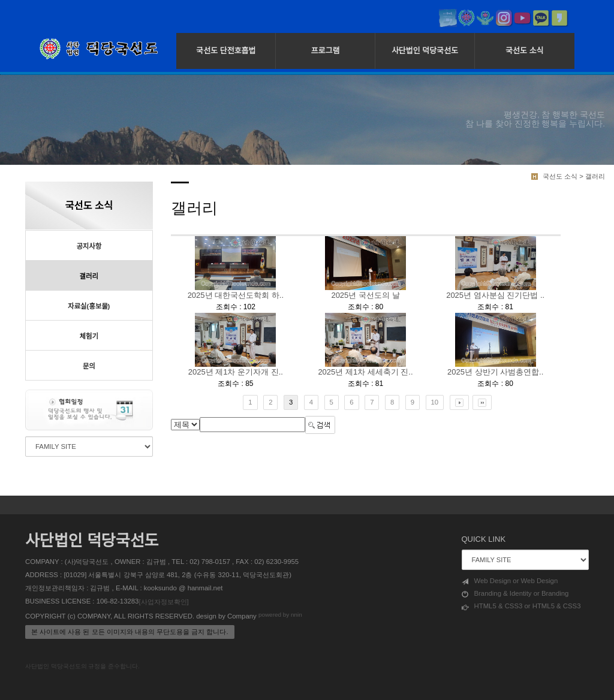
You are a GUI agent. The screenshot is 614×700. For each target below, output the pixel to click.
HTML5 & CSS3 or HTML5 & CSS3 (521, 607)
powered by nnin (280, 615)
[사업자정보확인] (163, 602)
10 (435, 402)
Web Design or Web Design (510, 581)
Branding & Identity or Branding (515, 594)
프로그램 (326, 51)
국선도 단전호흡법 (226, 51)
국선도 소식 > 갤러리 (574, 176)
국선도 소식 (524, 51)
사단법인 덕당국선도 (425, 51)
